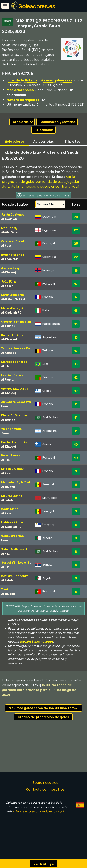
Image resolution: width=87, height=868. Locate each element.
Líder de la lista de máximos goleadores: (40, 80)
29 (76, 217)
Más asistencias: (21, 90)
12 (76, 377)
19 (76, 270)
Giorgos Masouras (14, 389)
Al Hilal (20, 299)
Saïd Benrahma (12, 536)
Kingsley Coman (13, 469)
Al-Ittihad (8, 299)
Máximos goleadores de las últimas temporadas (45, 708)
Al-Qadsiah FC (11, 219)
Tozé (5, 589)
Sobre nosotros (45, 801)
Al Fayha (7, 380)
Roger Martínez (13, 255)
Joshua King (10, 268)
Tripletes (72, 141)
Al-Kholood (9, 339)
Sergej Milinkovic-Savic (18, 562)
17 (76, 284)
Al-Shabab (9, 353)
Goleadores (14, 141)
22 (76, 257)
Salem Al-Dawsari (14, 549)
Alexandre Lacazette (16, 402)
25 (76, 243)
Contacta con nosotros (45, 808)
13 (76, 364)
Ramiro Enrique (12, 335)
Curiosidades (44, 130)
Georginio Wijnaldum (16, 322)
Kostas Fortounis (14, 442)
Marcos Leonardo (14, 362)
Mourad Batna (12, 496)
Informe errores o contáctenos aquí (38, 830)
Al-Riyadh (8, 487)
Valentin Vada (11, 429)
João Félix (8, 281)
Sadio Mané (10, 509)
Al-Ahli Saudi (10, 232)
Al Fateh (7, 500)
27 (76, 230)
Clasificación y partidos (57, 122)
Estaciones (22, 122)
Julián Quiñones (13, 214)
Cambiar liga (43, 864)
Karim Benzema (13, 295)
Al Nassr (7, 246)
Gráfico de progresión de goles (43, 717)
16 (76, 310)
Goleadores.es (37, 6)
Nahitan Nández (13, 522)
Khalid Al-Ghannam (15, 415)
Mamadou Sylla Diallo (17, 482)
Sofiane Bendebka (15, 576)
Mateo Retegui (12, 308)
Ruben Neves (11, 455)
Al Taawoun (10, 259)
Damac (6, 433)
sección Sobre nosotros (36, 642)
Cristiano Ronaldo (14, 241)
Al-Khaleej (8, 272)
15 (76, 324)
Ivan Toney (9, 228)
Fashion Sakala (12, 375)
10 (76, 444)
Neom (5, 406)
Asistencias (43, 141)
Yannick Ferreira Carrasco (21, 348)
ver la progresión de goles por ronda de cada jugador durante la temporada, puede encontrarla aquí (41, 181)
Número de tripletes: (24, 100)
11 (76, 404)
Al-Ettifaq (8, 326)
